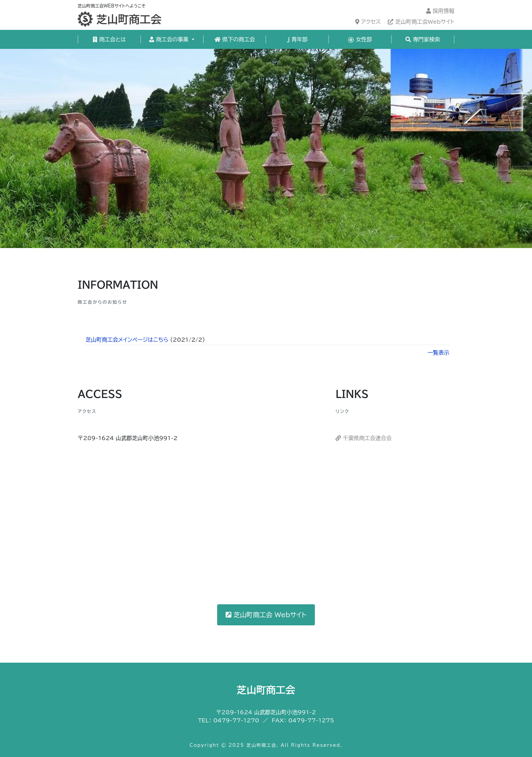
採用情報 (440, 11)
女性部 (360, 40)
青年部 (297, 40)
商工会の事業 (170, 39)
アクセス (368, 22)
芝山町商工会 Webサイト (266, 615)
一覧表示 (438, 353)
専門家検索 (423, 39)
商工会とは (109, 39)
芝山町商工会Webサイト (421, 22)
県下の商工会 (235, 39)
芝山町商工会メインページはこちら (127, 340)
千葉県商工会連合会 (364, 438)
